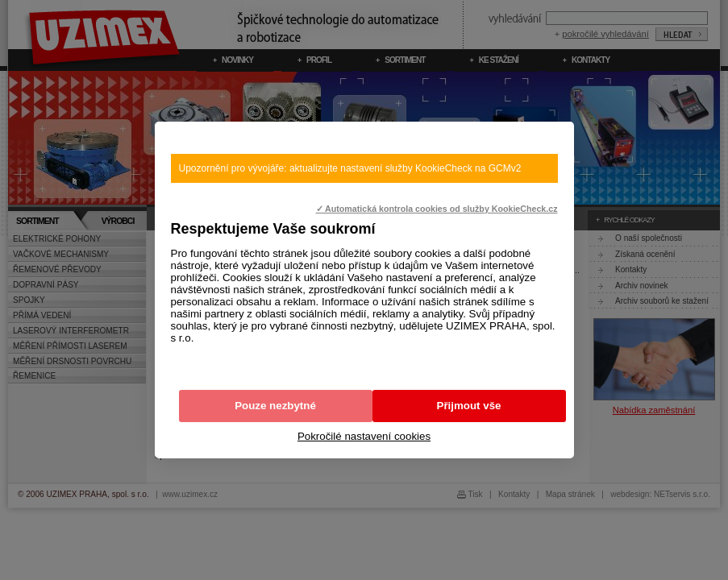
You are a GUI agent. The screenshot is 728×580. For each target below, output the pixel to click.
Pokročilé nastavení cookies (364, 436)
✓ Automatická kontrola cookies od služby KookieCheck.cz (437, 209)
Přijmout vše (469, 406)
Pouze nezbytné (275, 406)
